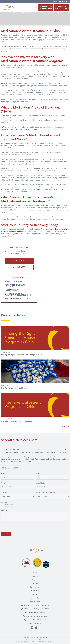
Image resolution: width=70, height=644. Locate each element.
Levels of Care (35, 587)
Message (4, 511)
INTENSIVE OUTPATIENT (14, 282)
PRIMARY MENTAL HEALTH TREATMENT (15, 286)
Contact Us (35, 591)
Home (35, 573)
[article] (35, 341)
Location (4, 493)
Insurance (4, 502)
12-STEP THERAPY (12, 290)
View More (66, 426)
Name (3, 474)
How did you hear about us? (45, 493)
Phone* (3, 483)
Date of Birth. (40, 483)
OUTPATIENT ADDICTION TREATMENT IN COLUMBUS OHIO (18, 294)
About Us (35, 576)
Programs (35, 580)
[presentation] (15, 527)
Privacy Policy (35, 598)
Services (35, 584)
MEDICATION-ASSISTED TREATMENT (19, 298)
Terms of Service (35, 602)
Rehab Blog (35, 594)
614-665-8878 (19, 267)
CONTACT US (19, 261)
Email (38, 474)
